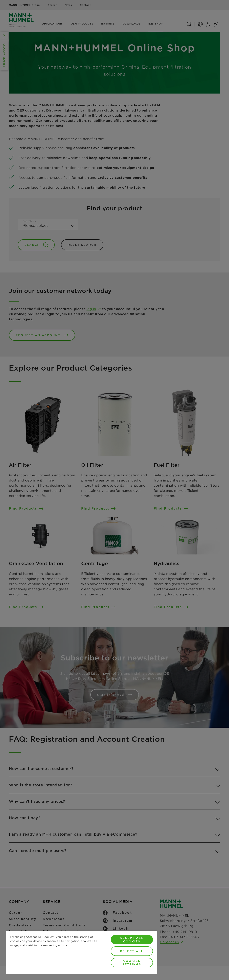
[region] (82, 952)
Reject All (132, 951)
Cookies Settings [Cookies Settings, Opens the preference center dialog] (132, 963)
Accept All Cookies (132, 940)
